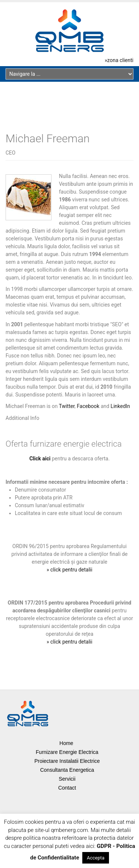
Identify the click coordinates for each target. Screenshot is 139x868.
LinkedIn (120, 406)
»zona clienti (119, 60)
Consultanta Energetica (67, 770)
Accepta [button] (96, 858)
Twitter (67, 406)
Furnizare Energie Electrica (67, 752)
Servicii (67, 779)
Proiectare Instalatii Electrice (67, 761)
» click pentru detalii (69, 570)
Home (66, 743)
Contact (67, 788)
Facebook (88, 406)
